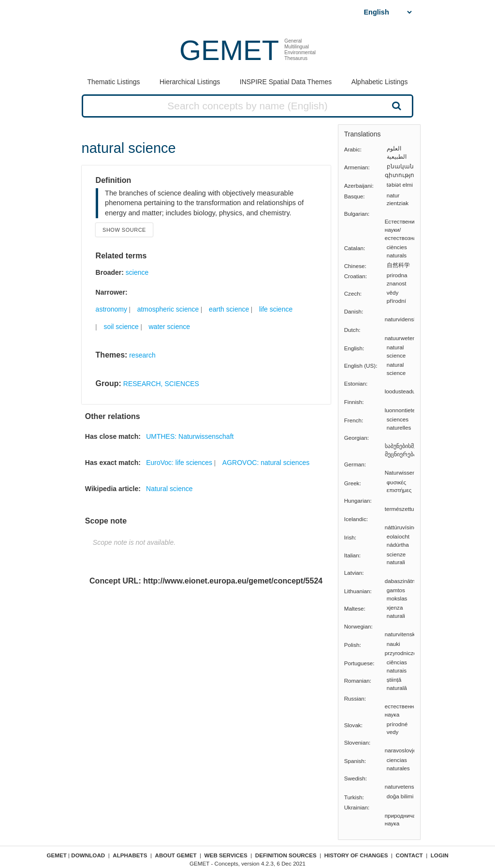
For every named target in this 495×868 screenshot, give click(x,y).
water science (169, 327)
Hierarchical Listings (190, 82)
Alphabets (130, 855)
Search (395, 105)
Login (440, 855)
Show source (124, 230)
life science (276, 309)
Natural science (169, 489)
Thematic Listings (114, 82)
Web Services (226, 855)
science (137, 272)
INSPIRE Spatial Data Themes (286, 82)
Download (88, 855)
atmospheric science (168, 309)
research (142, 355)
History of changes (356, 855)
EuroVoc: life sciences (179, 463)
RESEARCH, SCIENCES (161, 384)
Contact (409, 855)
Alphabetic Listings (380, 82)
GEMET (229, 50)
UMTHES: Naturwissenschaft (190, 436)
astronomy (111, 309)
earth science (229, 309)
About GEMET (176, 855)
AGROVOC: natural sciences (266, 463)
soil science (121, 327)
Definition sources (286, 855)
